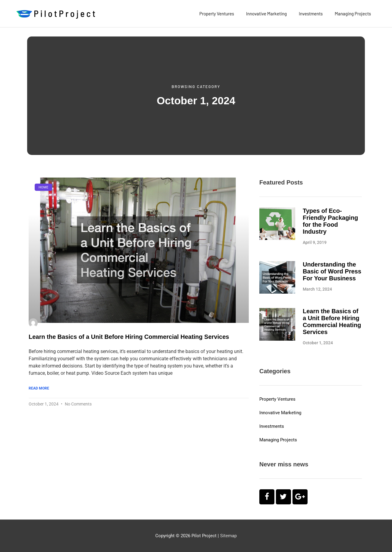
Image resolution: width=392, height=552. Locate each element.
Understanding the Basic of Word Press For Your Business (332, 271)
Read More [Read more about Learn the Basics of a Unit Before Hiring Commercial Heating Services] (39, 388)
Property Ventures (217, 14)
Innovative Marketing (266, 14)
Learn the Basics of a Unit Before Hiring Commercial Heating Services (129, 337)
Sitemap (228, 536)
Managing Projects (353, 14)
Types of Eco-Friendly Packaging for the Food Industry (330, 221)
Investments (311, 14)
